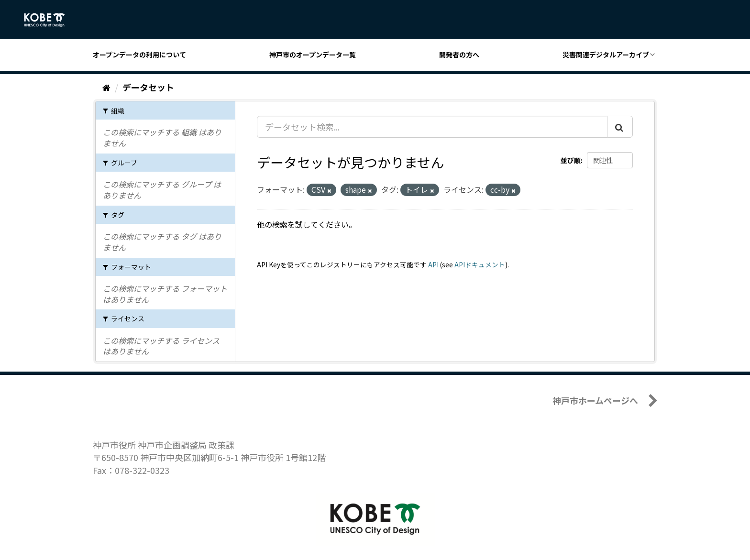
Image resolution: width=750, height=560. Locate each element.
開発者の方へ (459, 55)
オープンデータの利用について (139, 55)
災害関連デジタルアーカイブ (606, 55)
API (433, 264)
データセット (148, 87)
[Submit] (620, 127)
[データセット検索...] (432, 127)
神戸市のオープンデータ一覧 (313, 55)
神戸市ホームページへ (595, 400)
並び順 (571, 160)
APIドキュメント (480, 264)
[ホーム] (106, 87)
